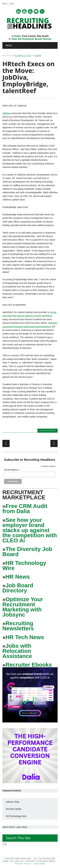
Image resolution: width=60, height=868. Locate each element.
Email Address (12, 470)
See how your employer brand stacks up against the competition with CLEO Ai (30, 530)
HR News (18, 577)
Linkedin (18, 11)
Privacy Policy (23, 864)
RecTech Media (14, 809)
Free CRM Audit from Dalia (25, 509)
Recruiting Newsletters (18, 626)
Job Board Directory (18, 588)
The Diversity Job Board (27, 552)
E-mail (36, 12)
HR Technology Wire (24, 565)
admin (38, 55)
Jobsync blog (12, 802)
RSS (30, 11)
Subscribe (39, 864)
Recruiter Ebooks (29, 665)
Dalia (17, 36)
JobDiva (6, 113)
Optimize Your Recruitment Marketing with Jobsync (23, 607)
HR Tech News (25, 637)
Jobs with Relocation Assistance (17, 651)
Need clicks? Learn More (15, 827)
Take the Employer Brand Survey (31, 39)
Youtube (24, 11)
